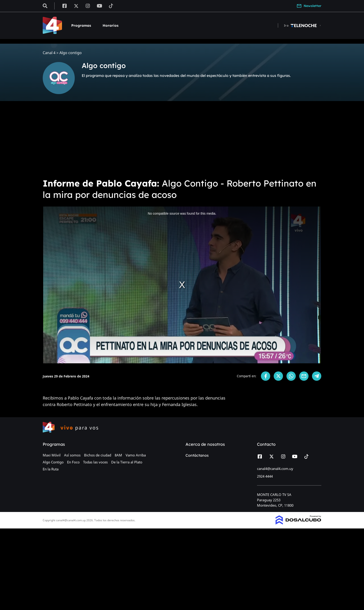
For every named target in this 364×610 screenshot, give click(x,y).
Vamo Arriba (136, 455)
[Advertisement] (182, 139)
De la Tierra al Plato (127, 462)
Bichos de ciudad (98, 455)
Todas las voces (95, 462)
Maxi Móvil (52, 455)
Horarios (110, 25)
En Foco (73, 462)
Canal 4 (49, 53)
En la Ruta (51, 469)
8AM (118, 455)
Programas (81, 25)
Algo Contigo (53, 462)
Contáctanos (197, 455)
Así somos (72, 455)
